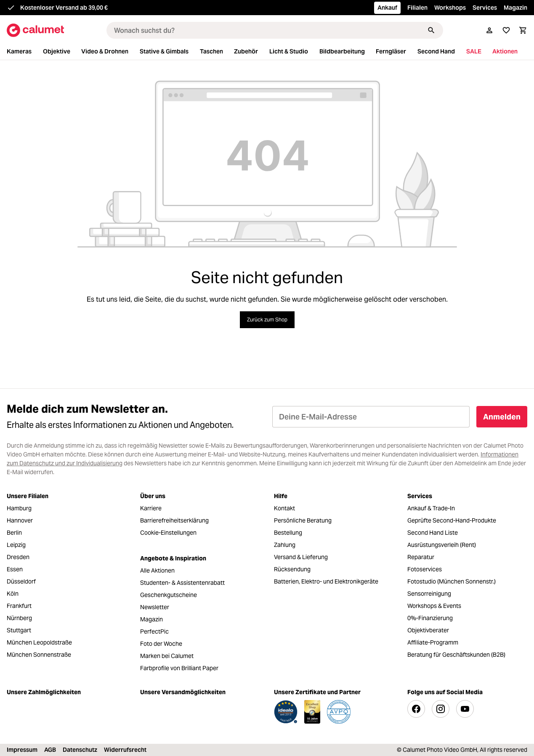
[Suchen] (431, 30)
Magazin (515, 8)
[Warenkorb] (523, 30)
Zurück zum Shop (267, 320)
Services (485, 8)
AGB (50, 750)
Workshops (450, 8)
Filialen (417, 8)
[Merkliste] (506, 30)
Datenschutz (80, 750)
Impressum (22, 750)
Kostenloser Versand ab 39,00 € (64, 8)
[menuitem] (24, 52)
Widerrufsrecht (125, 750)
